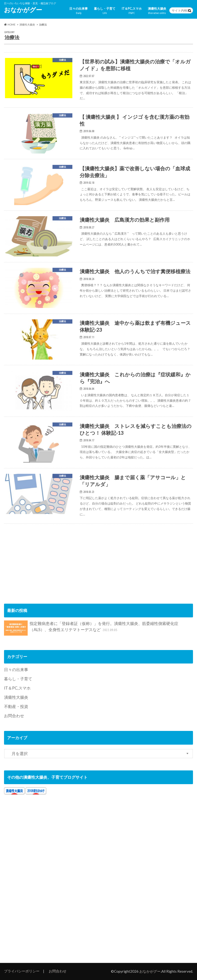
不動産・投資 (16, 706)
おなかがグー (23, 10)
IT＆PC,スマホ (132, 11)
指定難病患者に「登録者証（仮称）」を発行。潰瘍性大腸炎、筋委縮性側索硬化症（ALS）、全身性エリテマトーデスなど (91, 628)
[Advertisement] (44, 557)
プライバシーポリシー (22, 971)
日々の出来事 (79, 11)
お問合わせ (14, 716)
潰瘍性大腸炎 (157, 11)
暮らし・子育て (105, 11)
